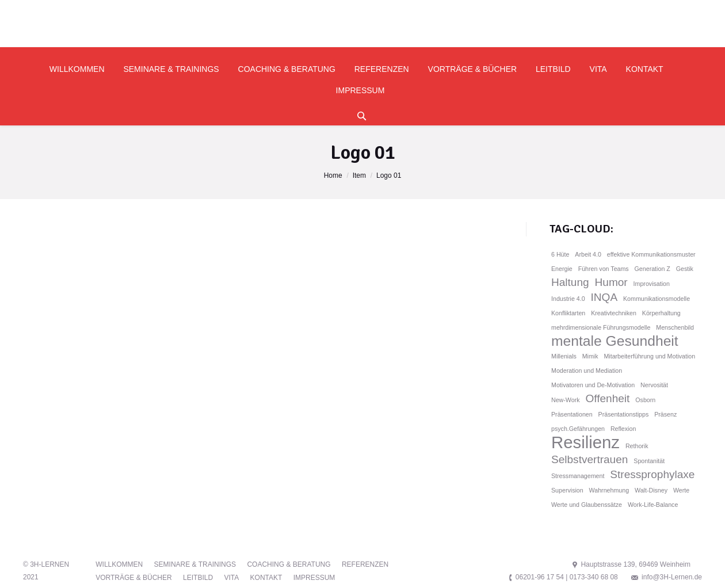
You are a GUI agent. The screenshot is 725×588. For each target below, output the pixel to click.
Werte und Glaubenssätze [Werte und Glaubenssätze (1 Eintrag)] (587, 505)
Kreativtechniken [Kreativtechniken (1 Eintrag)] (614, 313)
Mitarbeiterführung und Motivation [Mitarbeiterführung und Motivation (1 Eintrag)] (649, 356)
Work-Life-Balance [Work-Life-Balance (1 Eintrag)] (653, 505)
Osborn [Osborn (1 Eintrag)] (645, 400)
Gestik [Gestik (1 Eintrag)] (685, 269)
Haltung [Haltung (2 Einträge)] (570, 282)
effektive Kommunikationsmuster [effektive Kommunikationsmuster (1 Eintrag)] (651, 254)
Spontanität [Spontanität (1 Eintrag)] (649, 461)
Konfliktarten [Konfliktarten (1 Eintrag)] (568, 313)
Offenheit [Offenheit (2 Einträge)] (607, 398)
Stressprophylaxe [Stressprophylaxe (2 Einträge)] (652, 474)
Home (333, 175)
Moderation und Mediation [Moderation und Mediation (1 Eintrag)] (587, 371)
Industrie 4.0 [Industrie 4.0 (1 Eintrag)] (568, 299)
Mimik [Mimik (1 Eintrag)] (590, 356)
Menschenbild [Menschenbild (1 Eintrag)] (675, 327)
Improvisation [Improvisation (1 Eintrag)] (652, 284)
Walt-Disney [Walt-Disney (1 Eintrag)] (651, 490)
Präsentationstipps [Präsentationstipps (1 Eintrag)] (624, 414)
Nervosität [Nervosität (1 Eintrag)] (654, 385)
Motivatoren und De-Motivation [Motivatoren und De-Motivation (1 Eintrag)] (593, 385)
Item (359, 175)
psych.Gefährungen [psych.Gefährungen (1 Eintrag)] (578, 429)
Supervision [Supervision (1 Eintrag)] (567, 490)
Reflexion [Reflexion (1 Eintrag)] (623, 429)
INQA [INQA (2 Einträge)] (604, 297)
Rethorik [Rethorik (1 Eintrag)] (637, 446)
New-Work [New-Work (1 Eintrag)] (566, 400)
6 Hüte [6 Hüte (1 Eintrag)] (560, 254)
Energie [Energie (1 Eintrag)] (562, 269)
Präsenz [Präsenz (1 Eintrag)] (665, 414)
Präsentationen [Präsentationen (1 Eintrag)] (572, 414)
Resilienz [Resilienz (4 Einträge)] (585, 442)
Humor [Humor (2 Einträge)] (611, 282)
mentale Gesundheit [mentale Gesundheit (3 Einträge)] (615, 341)
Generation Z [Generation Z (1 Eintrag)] (652, 269)
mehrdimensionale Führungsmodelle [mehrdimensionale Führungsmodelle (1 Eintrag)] (601, 327)
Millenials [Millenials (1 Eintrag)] (564, 356)
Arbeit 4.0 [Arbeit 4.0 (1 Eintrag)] (588, 254)
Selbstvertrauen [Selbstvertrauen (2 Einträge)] (589, 459)
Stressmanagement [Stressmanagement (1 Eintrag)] (578, 476)
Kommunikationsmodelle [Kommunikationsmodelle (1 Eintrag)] (657, 299)
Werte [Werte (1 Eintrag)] (681, 490)
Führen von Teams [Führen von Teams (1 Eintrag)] (604, 269)
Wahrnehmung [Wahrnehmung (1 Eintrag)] (609, 490)
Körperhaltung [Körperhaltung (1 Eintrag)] (661, 313)
